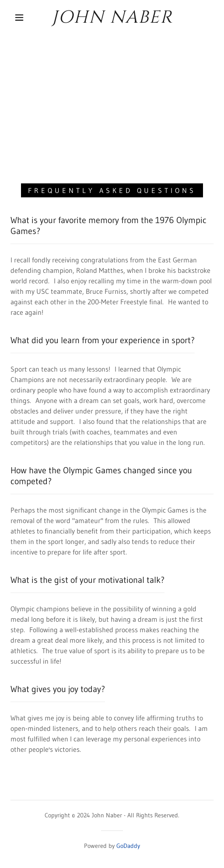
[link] (112, 17)
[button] (21, 17)
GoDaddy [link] (128, 846)
